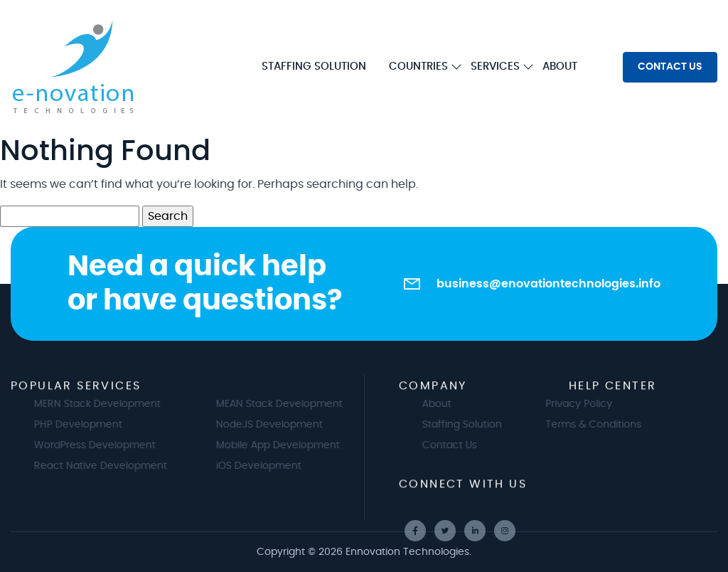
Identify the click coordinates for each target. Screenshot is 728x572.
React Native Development (110, 466)
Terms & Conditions (584, 425)
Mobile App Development (287, 445)
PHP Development (87, 425)
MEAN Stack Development (289, 404)
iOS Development (268, 466)
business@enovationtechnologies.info (548, 284)
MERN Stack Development (107, 404)
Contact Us (459, 445)
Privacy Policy (569, 404)
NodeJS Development (279, 425)
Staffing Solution (471, 425)
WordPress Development (104, 445)
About (446, 404)
